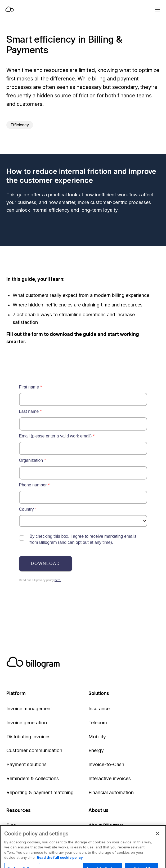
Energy (96, 750)
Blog (11, 825)
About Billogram (106, 825)
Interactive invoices (110, 778)
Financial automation (111, 792)
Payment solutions (26, 764)
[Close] (158, 840)
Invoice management (29, 709)
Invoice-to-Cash (106, 764)
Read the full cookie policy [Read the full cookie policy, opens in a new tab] (60, 864)
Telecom (98, 723)
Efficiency (20, 125)
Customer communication (34, 750)
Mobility (97, 737)
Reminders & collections (33, 778)
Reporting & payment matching (40, 792)
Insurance (99, 709)
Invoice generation (27, 723)
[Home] (65, 10)
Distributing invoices (28, 737)
